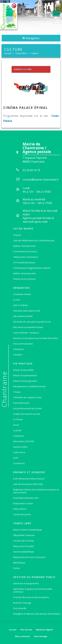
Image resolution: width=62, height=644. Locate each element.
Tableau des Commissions (26, 257)
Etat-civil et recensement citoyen (28, 327)
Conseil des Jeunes (22, 514)
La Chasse (18, 419)
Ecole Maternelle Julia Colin (26, 498)
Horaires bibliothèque (24, 552)
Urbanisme (18, 349)
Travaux (17, 392)
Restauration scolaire (23, 503)
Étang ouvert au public (24, 546)
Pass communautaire (23, 344)
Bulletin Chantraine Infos (25, 273)
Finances (17, 235)
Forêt (16, 458)
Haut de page (41, 636)
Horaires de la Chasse (24, 541)
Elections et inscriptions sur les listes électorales (36, 338)
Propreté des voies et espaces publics (31, 597)
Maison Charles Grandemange (27, 530)
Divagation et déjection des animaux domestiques (37, 614)
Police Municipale (21, 403)
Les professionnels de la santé (27, 408)
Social (16, 425)
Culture (35, 53)
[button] (49, 13)
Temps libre (21, 53)
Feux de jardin (20, 608)
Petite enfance (20, 509)
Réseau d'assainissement (25, 376)
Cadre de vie (19, 452)
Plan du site (26, 630)
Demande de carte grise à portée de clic (32, 322)
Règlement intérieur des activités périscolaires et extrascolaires (36, 491)
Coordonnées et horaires (25, 252)
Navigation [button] (31, 38)
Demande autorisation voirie (27, 311)
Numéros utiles (20, 447)
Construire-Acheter (22, 294)
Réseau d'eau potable (23, 370)
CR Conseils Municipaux (24, 263)
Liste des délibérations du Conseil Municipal (34, 241)
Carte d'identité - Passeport (26, 333)
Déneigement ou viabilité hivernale (29, 386)
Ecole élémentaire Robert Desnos (29, 479)
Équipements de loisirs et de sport (29, 557)
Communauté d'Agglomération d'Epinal (32, 268)
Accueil (8, 53)
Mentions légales (44, 630)
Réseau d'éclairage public (25, 381)
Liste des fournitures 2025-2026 (28, 484)
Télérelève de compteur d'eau (27, 397)
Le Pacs (17, 300)
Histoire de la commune (24, 279)
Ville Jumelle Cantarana (24, 535)
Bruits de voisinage (22, 603)
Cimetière (18, 355)
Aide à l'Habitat (20, 305)
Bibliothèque (19, 563)
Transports (18, 436)
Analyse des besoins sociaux (27, 414)
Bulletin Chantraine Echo (25, 246)
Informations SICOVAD (24, 441)
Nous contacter (22, 636)
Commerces (19, 463)
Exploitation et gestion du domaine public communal (33, 590)
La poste (17, 430)
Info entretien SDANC (23, 316)
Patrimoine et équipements (26, 584)
